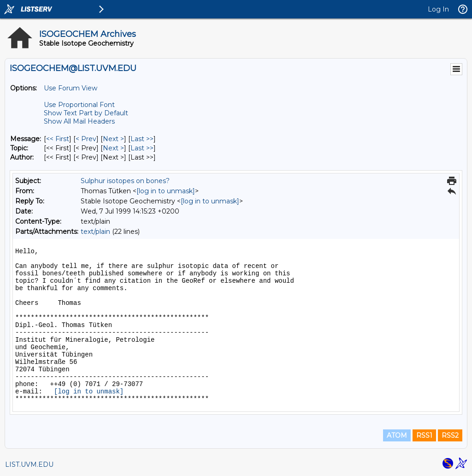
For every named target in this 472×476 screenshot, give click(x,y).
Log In (438, 9)
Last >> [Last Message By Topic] (142, 148)
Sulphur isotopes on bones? (125, 181)
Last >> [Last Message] (142, 139)
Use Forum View (71, 88)
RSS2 (450, 435)
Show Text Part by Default (86, 113)
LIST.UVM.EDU (29, 464)
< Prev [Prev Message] (86, 139)
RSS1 (424, 435)
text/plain (95, 232)
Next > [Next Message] (113, 139)
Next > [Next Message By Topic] (113, 148)
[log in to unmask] (166, 191)
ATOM (397, 435)
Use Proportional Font (79, 105)
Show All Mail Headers (79, 121)
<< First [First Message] (58, 139)
